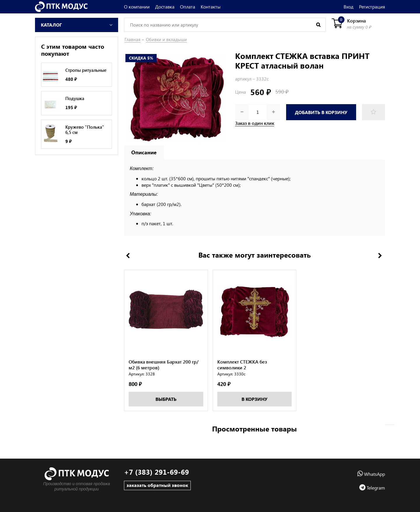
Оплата (188, 7)
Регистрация (372, 7)
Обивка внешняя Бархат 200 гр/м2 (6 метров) (164, 368)
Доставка (165, 7)
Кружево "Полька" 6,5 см (85, 130)
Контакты (211, 7)
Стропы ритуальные (86, 70)
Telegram (372, 488)
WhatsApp (371, 474)
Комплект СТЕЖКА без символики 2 (242, 368)
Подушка (75, 98)
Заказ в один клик (255, 123)
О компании (137, 7)
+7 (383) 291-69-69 (156, 472)
